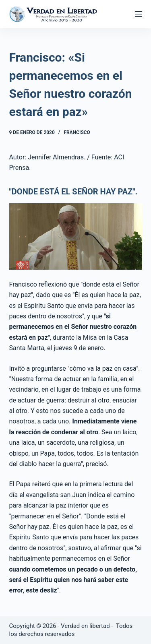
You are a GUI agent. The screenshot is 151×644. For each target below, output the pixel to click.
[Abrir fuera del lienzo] (139, 14)
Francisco (77, 132)
